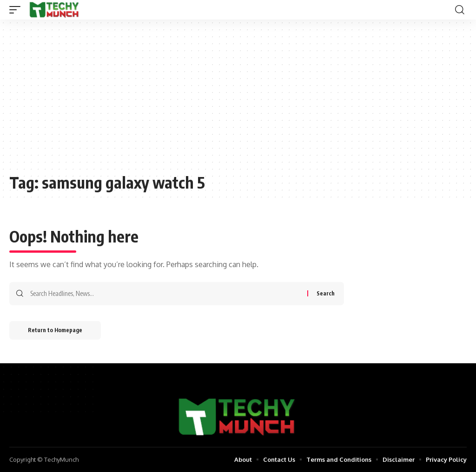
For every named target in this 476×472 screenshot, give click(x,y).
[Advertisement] (238, 101)
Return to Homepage (55, 330)
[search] (460, 10)
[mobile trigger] (17, 10)
